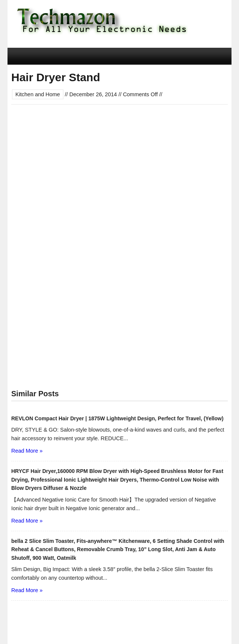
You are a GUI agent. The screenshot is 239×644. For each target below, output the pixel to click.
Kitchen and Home (38, 94)
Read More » (27, 451)
